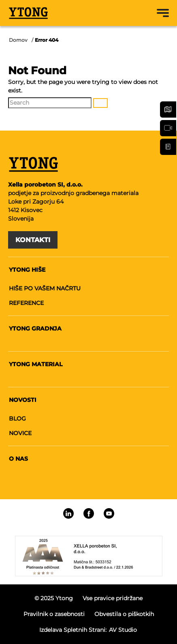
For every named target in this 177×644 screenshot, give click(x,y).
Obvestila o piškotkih (124, 614)
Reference (26, 303)
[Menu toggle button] (163, 13)
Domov (18, 40)
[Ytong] (28, 13)
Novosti (23, 400)
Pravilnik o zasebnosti (54, 614)
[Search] (50, 103)
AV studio (123, 630)
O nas (18, 459)
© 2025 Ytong (54, 598)
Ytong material (36, 364)
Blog (17, 419)
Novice (20, 433)
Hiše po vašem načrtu (45, 288)
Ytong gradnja (35, 328)
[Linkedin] (68, 513)
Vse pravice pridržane (113, 598)
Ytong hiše (27, 270)
